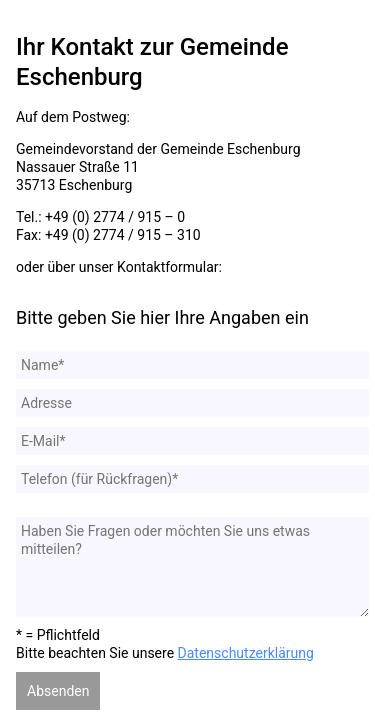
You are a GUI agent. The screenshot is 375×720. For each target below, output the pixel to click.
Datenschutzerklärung (246, 653)
